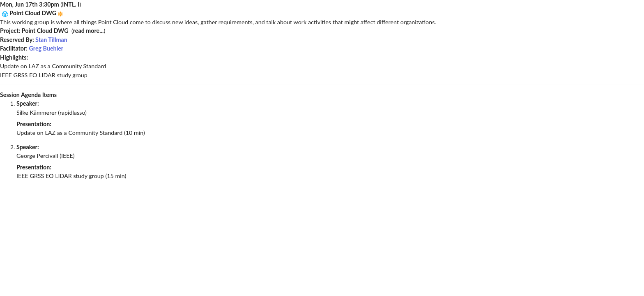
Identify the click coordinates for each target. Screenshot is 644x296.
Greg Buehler (46, 48)
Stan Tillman (51, 40)
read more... (89, 31)
